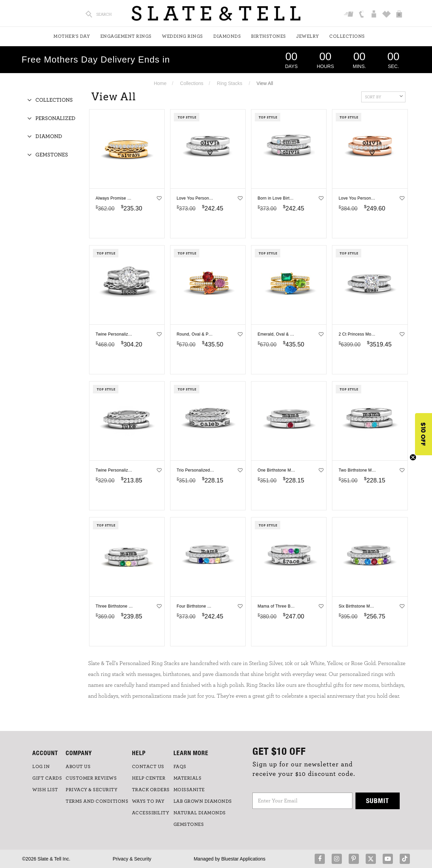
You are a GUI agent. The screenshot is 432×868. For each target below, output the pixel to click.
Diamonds (227, 36)
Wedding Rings (182, 36)
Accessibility (151, 813)
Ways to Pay (148, 801)
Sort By (384, 96)
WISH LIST (45, 790)
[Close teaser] (413, 457)
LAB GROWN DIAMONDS (203, 801)
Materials (188, 778)
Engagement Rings (126, 36)
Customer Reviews (91, 778)
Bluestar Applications (243, 859)
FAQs (180, 767)
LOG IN (41, 767)
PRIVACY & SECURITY (92, 790)
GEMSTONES (189, 824)
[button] (423, 434)
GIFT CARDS (47, 778)
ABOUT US (78, 767)
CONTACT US (148, 767)
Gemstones (52, 155)
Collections (347, 36)
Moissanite (189, 790)
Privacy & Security (132, 859)
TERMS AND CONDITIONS (97, 801)
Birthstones (269, 36)
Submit (378, 801)
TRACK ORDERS (151, 790)
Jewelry (308, 36)
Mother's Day (72, 36)
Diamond (49, 136)
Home (160, 83)
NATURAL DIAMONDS (200, 813)
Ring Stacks (230, 83)
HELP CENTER (149, 778)
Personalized (55, 118)
